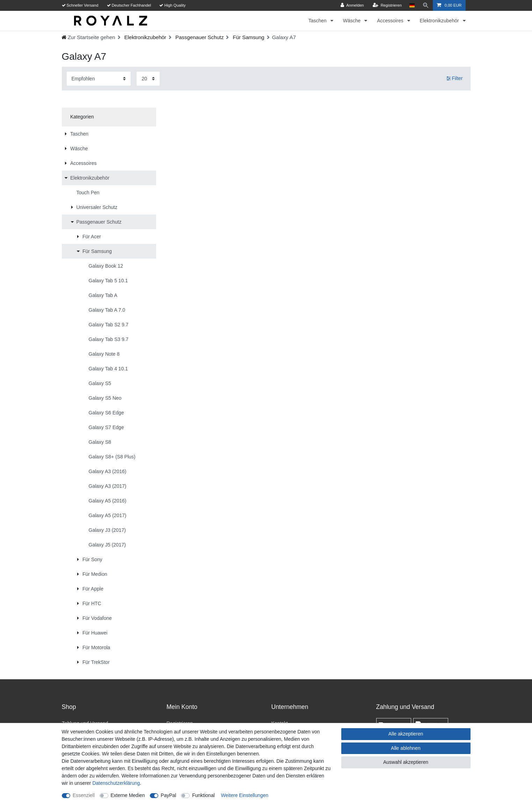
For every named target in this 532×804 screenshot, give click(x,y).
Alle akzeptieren (406, 734)
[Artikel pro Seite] (148, 78)
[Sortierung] (99, 78)
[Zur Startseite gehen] (88, 37)
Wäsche (352, 21)
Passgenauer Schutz (199, 37)
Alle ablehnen (406, 748)
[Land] (412, 5)
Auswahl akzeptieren (406, 762)
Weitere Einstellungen (245, 795)
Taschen (318, 21)
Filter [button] (455, 79)
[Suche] (426, 5)
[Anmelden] (352, 5)
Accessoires (391, 21)
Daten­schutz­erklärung (116, 783)
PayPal (168, 795)
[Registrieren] (387, 5)
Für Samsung (248, 37)
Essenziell (84, 795)
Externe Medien (128, 795)
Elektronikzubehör (440, 21)
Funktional (203, 795)
